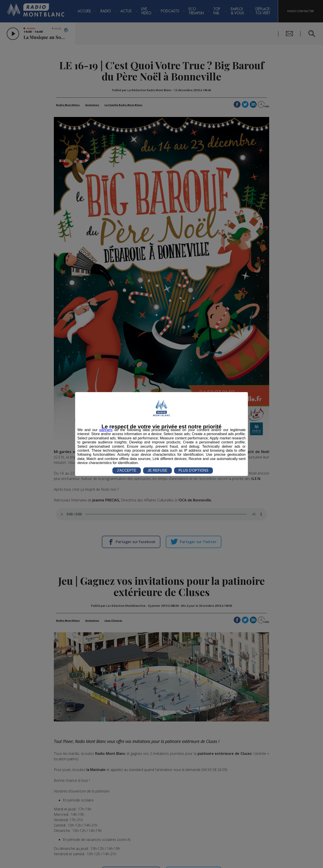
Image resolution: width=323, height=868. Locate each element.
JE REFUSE (157, 470)
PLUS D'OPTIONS (193, 470)
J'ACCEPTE (127, 470)
